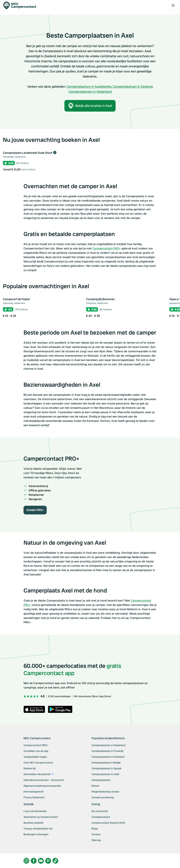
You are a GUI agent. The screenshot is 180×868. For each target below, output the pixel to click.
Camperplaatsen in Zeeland (133, 86)
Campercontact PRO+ (107, 248)
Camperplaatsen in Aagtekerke (89, 86)
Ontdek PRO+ (35, 510)
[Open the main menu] (173, 5)
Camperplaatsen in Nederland (90, 92)
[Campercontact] (22, 5)
